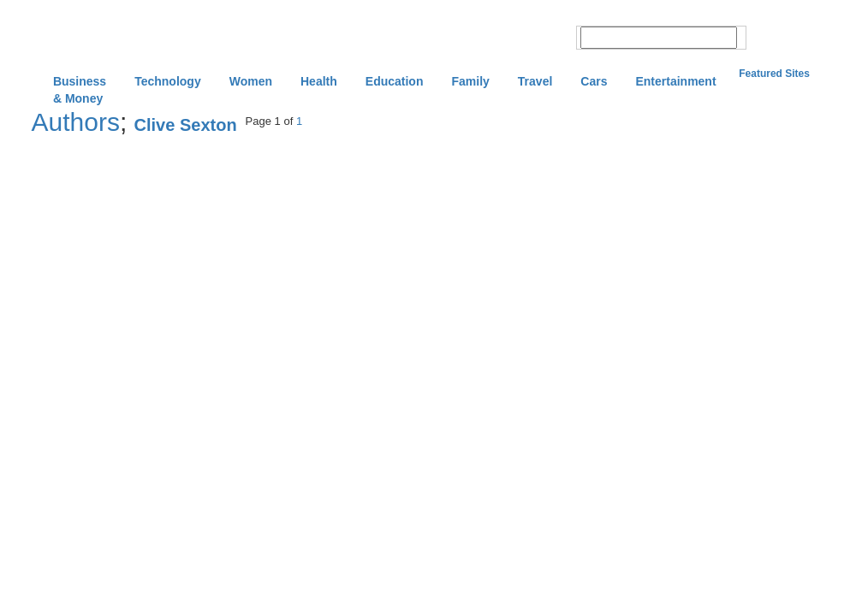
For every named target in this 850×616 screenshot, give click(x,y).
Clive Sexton (186, 125)
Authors (76, 122)
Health (319, 81)
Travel (535, 81)
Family (470, 81)
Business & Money (80, 83)
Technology (168, 81)
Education (395, 81)
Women (251, 81)
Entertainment (675, 81)
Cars (594, 81)
